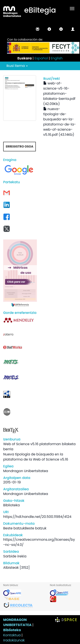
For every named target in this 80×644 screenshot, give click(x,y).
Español (41, 58)
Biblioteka (12, 630)
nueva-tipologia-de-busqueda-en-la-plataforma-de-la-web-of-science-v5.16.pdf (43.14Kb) (60, 122)
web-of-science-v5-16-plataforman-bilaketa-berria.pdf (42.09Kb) (59, 94)
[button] (49, 29)
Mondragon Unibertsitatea (26, 471)
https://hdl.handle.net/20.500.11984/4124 (37, 517)
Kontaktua (12, 635)
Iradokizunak (14, 640)
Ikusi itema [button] (17, 66)
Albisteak (11, 568)
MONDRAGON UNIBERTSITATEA (17, 622)
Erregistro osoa (20, 146)
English (57, 58)
